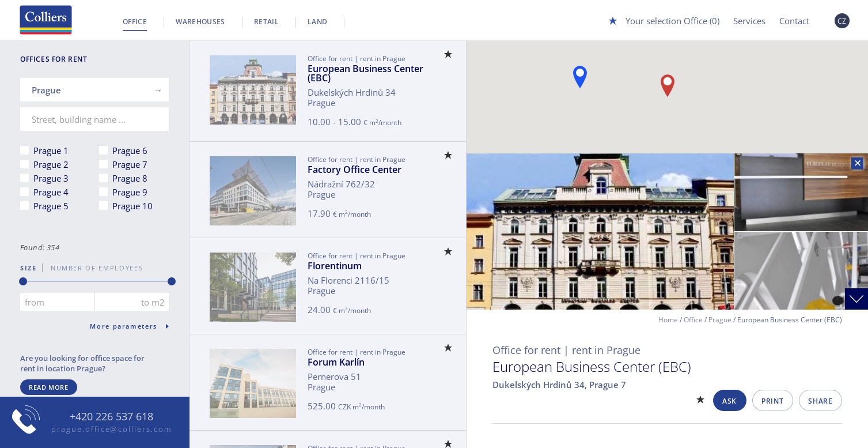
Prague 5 (51, 206)
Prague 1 (51, 150)
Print (772, 401)
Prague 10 (132, 206)
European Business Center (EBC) (365, 73)
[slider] (23, 281)
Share (820, 401)
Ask (729, 401)
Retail (266, 22)
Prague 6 (130, 150)
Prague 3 (51, 178)
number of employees (93, 268)
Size (29, 268)
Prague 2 (51, 164)
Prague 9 (130, 192)
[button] (580, 77)
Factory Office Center (355, 170)
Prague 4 (51, 192)
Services (749, 21)
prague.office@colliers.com (111, 429)
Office (135, 22)
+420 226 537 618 (111, 417)
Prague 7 (130, 164)
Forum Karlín (336, 362)
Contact (794, 21)
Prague (720, 320)
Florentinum (335, 266)
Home (668, 320)
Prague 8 (130, 178)
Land (317, 22)
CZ (842, 21)
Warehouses (200, 22)
